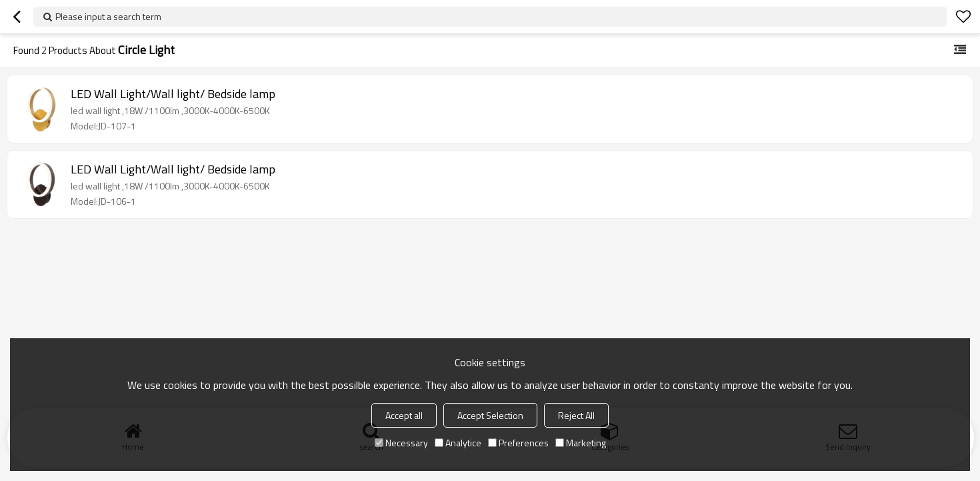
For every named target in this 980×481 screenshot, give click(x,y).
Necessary (401, 443)
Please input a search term (108, 16)
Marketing (581, 443)
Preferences (518, 443)
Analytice (458, 443)
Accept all (404, 415)
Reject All (576, 415)
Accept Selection (490, 415)
